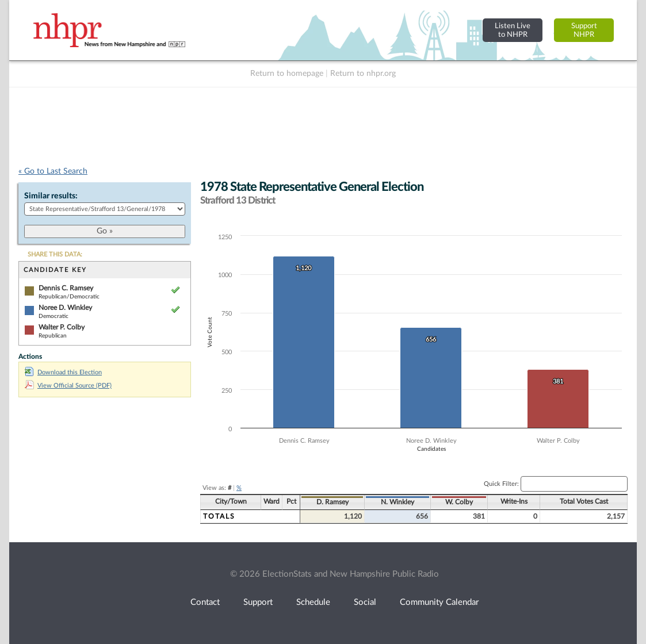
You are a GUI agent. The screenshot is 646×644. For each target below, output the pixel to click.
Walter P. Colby (62, 327)
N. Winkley (397, 502)
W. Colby (459, 502)
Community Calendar (439, 602)
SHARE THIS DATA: (55, 254)
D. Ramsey (332, 502)
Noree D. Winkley (65, 308)
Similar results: (51, 196)
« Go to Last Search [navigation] (53, 171)
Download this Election (63, 372)
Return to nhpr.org (363, 74)
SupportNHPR (584, 30)
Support (258, 602)
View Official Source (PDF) (68, 386)
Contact (205, 602)
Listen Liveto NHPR (513, 30)
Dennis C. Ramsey (66, 288)
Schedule (313, 602)
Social (365, 602)
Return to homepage (287, 74)
